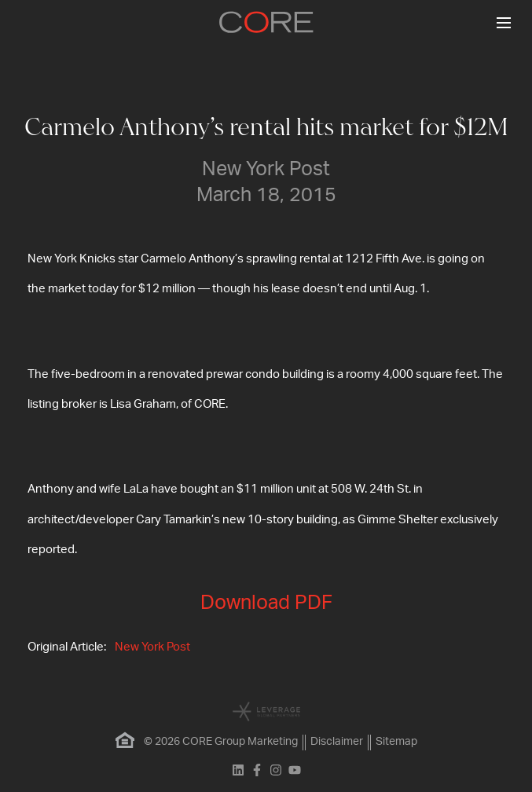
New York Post (152, 647)
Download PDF (266, 603)
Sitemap (396, 742)
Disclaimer (337, 742)
